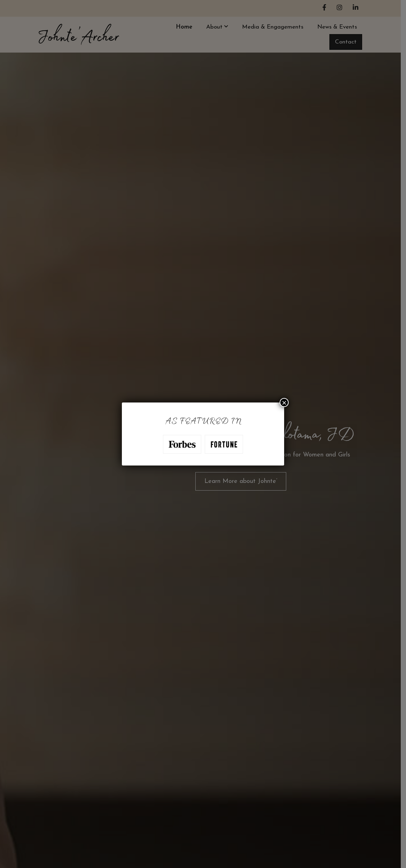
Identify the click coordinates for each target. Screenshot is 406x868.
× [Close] (284, 402)
